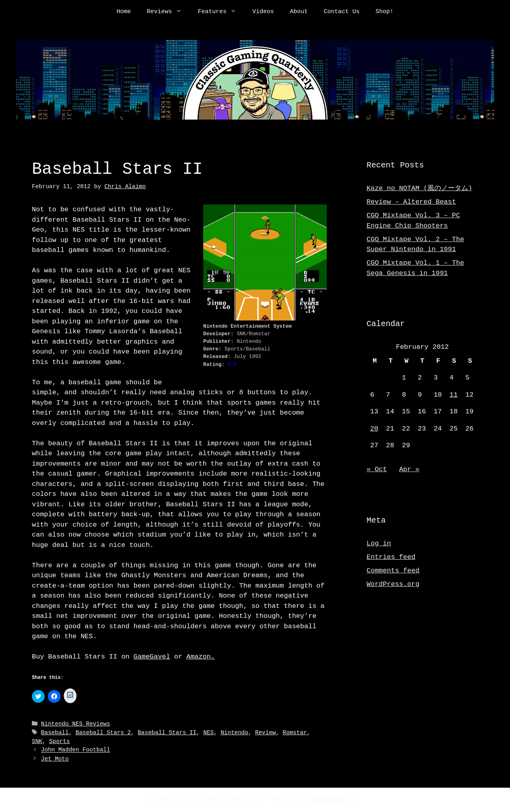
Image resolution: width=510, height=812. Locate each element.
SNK (37, 742)
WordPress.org (393, 584)
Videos (263, 12)
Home (124, 12)
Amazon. (201, 657)
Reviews (168, 12)
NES (208, 733)
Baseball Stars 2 (103, 733)
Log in (379, 544)
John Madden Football (76, 750)
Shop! (385, 12)
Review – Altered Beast (411, 202)
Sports (59, 742)
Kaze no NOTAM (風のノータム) (419, 188)
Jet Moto (55, 759)
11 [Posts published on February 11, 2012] (453, 395)
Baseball (55, 733)
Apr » (409, 469)
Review (265, 733)
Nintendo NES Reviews (76, 725)
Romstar (295, 733)
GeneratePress (336, 800)
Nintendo (234, 733)
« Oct (377, 469)
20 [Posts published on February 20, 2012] (374, 429)
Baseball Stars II (167, 733)
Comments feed (393, 571)
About (299, 12)
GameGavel (152, 657)
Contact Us (342, 12)
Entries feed (391, 557)
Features (221, 12)
